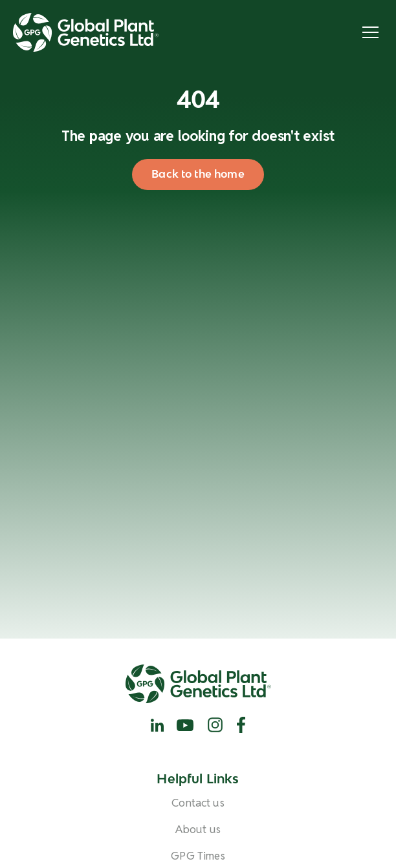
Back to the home (198, 174)
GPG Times (198, 856)
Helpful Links (198, 779)
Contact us (198, 803)
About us (198, 830)
